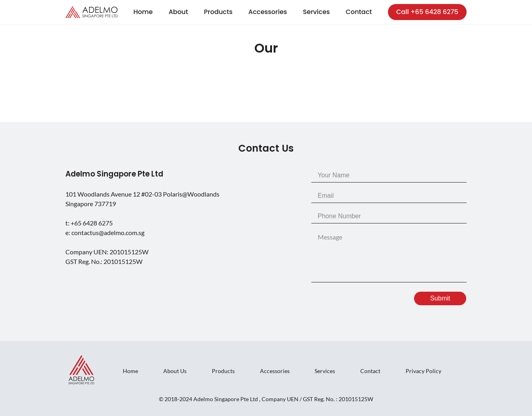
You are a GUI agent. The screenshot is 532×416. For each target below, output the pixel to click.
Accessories (268, 12)
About (178, 12)
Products (218, 12)
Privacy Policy (423, 371)
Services (316, 12)
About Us (175, 371)
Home (143, 12)
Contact (359, 12)
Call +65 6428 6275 (427, 12)
